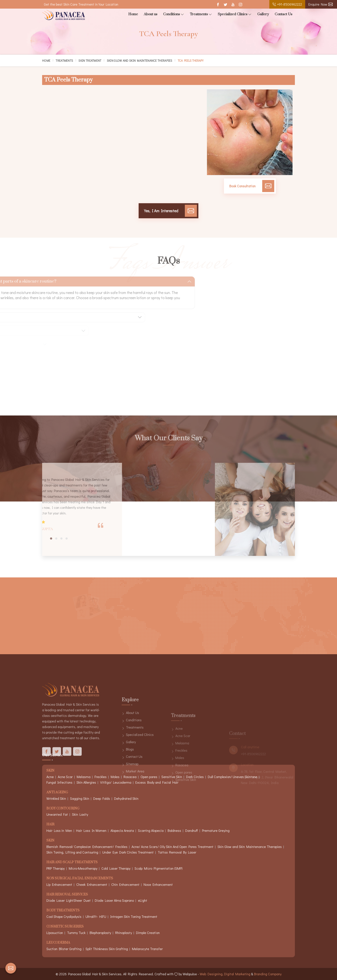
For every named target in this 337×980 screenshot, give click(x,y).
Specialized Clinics (235, 14)
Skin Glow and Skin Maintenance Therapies (140, 61)
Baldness (174, 830)
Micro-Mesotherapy (83, 868)
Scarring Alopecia (151, 830)
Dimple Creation (148, 933)
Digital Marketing (237, 974)
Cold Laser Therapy (116, 868)
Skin (50, 841)
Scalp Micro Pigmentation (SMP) (159, 868)
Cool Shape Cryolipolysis (64, 916)
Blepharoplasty (100, 933)
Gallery (263, 14)
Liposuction (55, 933)
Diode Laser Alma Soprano (114, 900)
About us (151, 14)
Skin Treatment (90, 61)
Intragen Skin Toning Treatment (134, 916)
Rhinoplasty (124, 933)
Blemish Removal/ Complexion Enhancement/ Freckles (87, 847)
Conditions (174, 14)
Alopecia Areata (122, 830)
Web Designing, (211, 974)
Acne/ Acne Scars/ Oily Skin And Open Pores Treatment (172, 847)
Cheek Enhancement (92, 884)
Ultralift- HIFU (96, 916)
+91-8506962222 (287, 4)
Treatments (201, 14)
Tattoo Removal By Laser (177, 852)
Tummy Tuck (76, 933)
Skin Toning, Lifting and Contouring (72, 852)
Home (133, 14)
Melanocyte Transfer (147, 949)
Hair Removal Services (67, 895)
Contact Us (283, 14)
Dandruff (192, 830)
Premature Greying (216, 830)
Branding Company (268, 974)
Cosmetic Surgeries (65, 927)
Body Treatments (63, 911)
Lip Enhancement (59, 884)
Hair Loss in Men (59, 830)
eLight (143, 900)
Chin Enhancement (125, 884)
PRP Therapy (56, 868)
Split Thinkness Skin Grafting (107, 949)
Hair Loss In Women (91, 830)
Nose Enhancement (158, 884)
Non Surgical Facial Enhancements (80, 879)
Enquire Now (321, 4)
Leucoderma (58, 943)
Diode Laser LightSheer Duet (69, 900)
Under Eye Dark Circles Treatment (128, 852)
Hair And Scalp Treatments (72, 862)
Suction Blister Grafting (64, 949)
